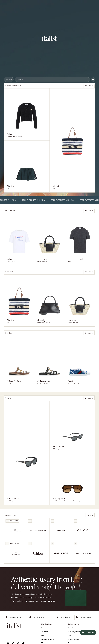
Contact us (71, 639)
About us (44, 639)
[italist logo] (50, 39)
